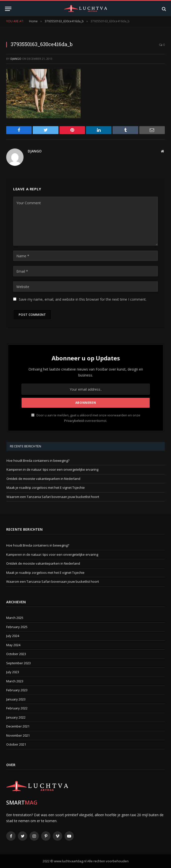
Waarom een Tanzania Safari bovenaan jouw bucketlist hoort (53, 497)
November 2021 (18, 735)
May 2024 (13, 645)
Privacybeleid (74, 421)
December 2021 (18, 726)
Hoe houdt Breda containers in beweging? (38, 461)
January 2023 (16, 699)
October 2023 (16, 654)
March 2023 (15, 681)
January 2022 (16, 717)
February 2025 (17, 627)
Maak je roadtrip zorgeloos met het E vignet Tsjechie (46, 488)
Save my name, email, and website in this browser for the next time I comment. (83, 299)
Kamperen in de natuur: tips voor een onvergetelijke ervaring (52, 469)
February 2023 (17, 690)
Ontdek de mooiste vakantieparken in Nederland (43, 479)
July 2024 (13, 636)
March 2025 (15, 618)
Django (16, 59)
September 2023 (18, 663)
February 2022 (17, 708)
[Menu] (8, 9)
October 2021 (16, 744)
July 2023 (13, 672)
